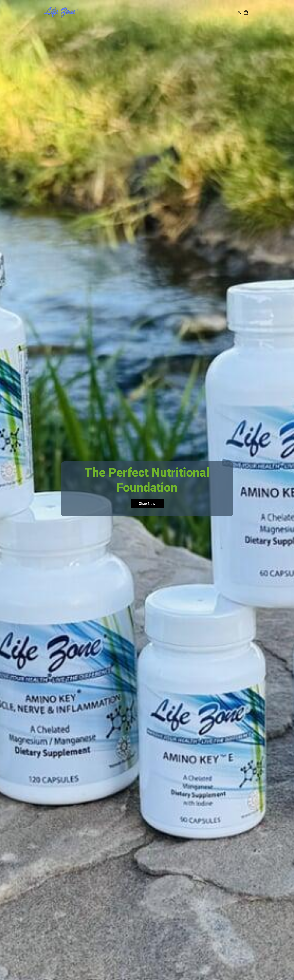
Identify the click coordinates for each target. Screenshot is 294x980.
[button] (147, 504)
